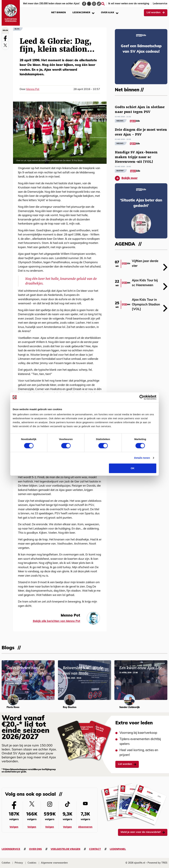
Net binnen (59, 12)
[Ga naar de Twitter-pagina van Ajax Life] (89, 4)
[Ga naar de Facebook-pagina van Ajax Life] (84, 4)
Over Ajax (110, 12)
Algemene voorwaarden (54, 863)
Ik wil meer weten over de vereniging (129, 4)
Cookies (32, 863)
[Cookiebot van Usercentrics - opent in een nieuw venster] (142, 397)
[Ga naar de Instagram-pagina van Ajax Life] (94, 4)
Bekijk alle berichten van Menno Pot (56, 621)
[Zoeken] (103, 4)
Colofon (6, 863)
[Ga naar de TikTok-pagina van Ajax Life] (99, 4)
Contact (95, 849)
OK (133, 468)
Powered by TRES (157, 863)
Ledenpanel (118, 849)
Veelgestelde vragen (65, 849)
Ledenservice (160, 4)
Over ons (35, 849)
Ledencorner (83, 12)
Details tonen (142, 458)
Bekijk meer (126, 178)
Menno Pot (33, 89)
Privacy (19, 863)
